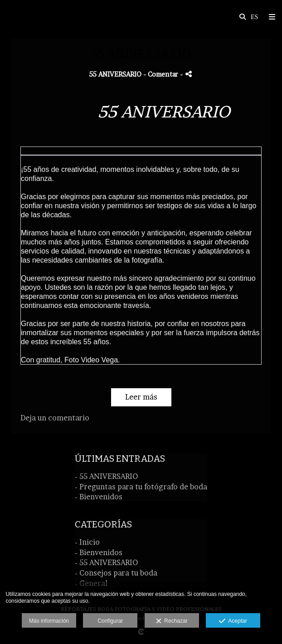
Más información (49, 621)
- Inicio (87, 542)
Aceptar (233, 621)
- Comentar (162, 74)
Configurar (110, 621)
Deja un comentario (55, 418)
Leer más (141, 397)
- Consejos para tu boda (116, 573)
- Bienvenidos (99, 497)
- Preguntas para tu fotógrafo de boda (141, 487)
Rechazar (172, 621)
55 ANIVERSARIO (115, 74)
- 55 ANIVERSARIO (106, 476)
